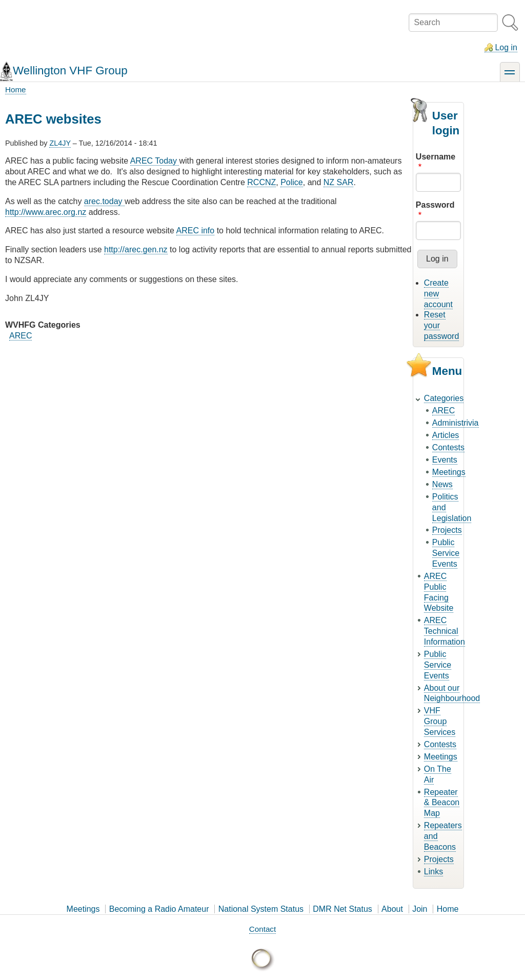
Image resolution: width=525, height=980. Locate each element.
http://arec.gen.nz (136, 249)
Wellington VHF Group (70, 71)
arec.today (104, 201)
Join (420, 909)
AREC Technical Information (445, 631)
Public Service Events (446, 553)
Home (16, 89)
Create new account (438, 294)
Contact (262, 929)
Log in (506, 47)
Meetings (449, 472)
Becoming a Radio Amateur (159, 909)
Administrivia (456, 423)
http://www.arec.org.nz (46, 212)
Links (433, 872)
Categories (444, 398)
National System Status (261, 909)
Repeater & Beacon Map (442, 803)
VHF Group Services (440, 721)
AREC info (196, 231)
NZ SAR (339, 182)
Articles (446, 435)
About (392, 909)
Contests (448, 447)
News (442, 484)
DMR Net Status (342, 909)
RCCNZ (261, 182)
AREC (21, 336)
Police (292, 182)
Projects (447, 530)
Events (445, 460)
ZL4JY (60, 143)
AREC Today (155, 161)
